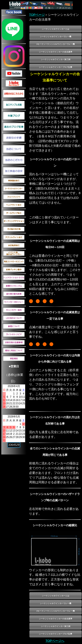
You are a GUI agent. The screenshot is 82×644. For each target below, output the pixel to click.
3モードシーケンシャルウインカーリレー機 (56, 44)
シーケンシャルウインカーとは (56, 29)
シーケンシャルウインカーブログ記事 (56, 67)
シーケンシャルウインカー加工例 (56, 59)
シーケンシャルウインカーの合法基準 (56, 52)
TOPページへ (55, 641)
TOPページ (37, 15)
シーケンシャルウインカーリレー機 (56, 37)
